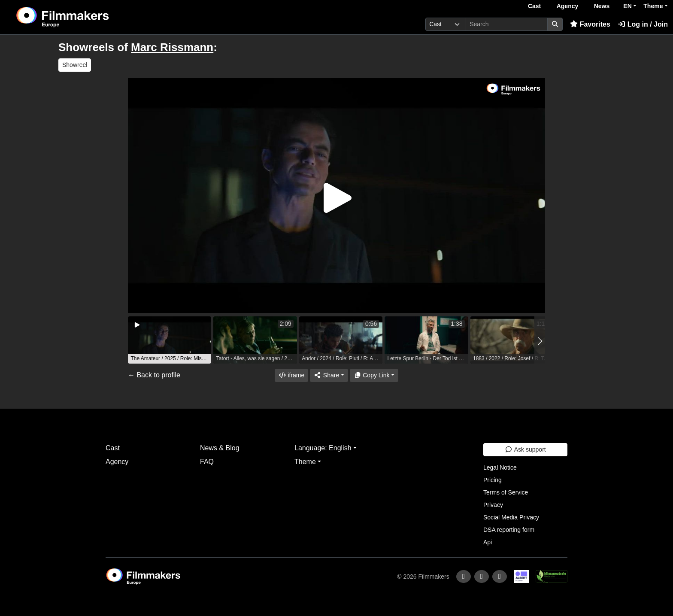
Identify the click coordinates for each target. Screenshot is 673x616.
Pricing (493, 480)
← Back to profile (154, 375)
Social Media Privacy (511, 517)
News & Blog (220, 448)
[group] (170, 340)
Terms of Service (506, 492)
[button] (540, 341)
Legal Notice (500, 467)
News (602, 6)
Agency (568, 6)
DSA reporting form (509, 530)
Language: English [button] (323, 448)
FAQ (207, 462)
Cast (534, 6)
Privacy (493, 505)
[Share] (329, 375)
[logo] (84, 17)
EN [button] (627, 6)
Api (488, 542)
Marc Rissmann (172, 47)
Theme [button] (653, 6)
